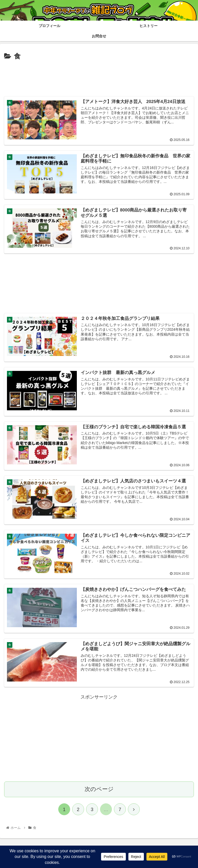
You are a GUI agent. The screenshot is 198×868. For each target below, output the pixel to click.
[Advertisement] (99, 76)
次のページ (99, 788)
